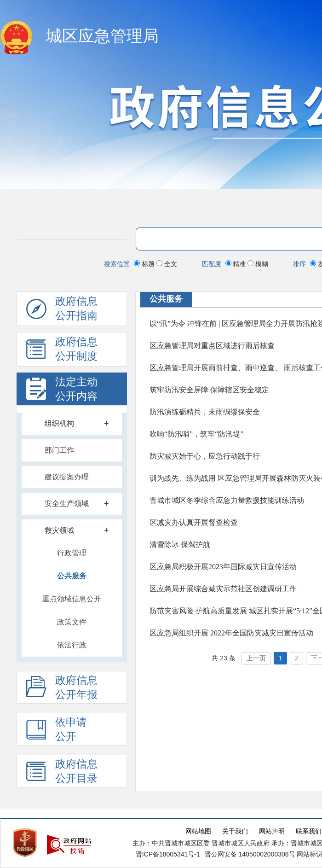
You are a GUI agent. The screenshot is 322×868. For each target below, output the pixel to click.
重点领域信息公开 (72, 599)
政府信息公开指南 (62, 311)
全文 (167, 264)
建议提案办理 (67, 477)
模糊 (258, 264)
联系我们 (309, 831)
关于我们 (235, 831)
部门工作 (59, 450)
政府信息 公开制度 (62, 351)
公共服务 (72, 576)
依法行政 (72, 645)
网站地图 (198, 831)
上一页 (256, 658)
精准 (237, 264)
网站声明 (272, 831)
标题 (145, 264)
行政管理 (72, 553)
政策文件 (72, 622)
